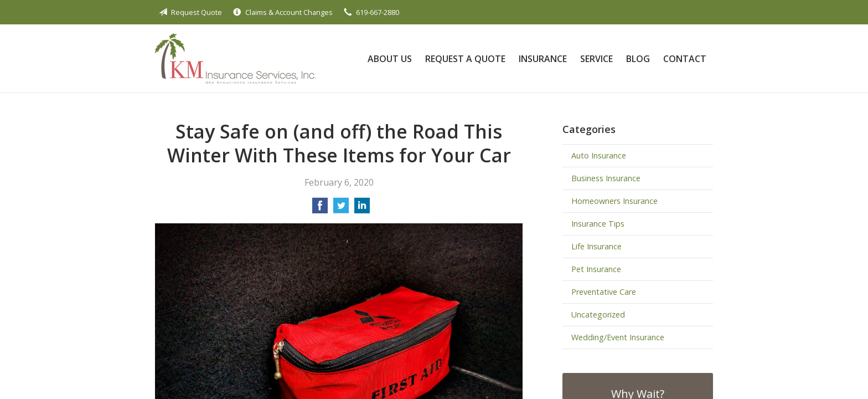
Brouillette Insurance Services (235, 58)
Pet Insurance (596, 269)
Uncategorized (598, 314)
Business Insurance (606, 178)
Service (596, 59)
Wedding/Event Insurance (618, 337)
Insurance (543, 59)
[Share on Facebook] (320, 209)
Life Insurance (596, 246)
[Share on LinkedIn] (362, 209)
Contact (685, 59)
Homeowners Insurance (614, 201)
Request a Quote (465, 59)
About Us (390, 59)
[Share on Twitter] (341, 209)
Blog (638, 59)
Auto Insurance (599, 155)
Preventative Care (604, 292)
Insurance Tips (598, 224)
